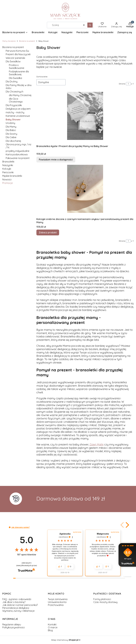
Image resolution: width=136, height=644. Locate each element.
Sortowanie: (42, 77)
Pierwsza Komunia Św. (18, 51)
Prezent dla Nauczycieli (18, 54)
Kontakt (52, 624)
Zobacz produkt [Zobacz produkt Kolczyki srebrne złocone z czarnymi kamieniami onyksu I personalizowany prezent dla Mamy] (48, 232)
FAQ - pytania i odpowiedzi (17, 599)
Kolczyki (7, 169)
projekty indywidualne (17, 151)
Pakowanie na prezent (18, 158)
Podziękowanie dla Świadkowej (19, 73)
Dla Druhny (12, 82)
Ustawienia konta (57, 602)
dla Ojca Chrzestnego (16, 100)
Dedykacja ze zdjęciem (18, 109)
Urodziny (10, 123)
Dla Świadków (13, 61)
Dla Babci (11, 130)
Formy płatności (102, 599)
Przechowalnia (56, 605)
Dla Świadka (15, 78)
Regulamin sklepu (12, 624)
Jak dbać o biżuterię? (14, 602)
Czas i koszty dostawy (105, 602)
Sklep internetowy (65, 640)
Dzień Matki (97, 444)
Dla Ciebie (11, 137)
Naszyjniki (8, 165)
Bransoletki (8, 162)
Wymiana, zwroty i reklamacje (18, 611)
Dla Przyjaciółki (14, 105)
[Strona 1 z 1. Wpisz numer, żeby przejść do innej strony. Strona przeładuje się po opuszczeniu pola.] (128, 84)
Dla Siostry (11, 134)
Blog (50, 630)
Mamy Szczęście (9, 41)
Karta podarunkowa (17, 154)
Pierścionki (8, 172)
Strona (122, 84)
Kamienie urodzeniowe (18, 116)
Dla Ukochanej (13, 141)
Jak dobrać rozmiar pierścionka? (20, 605)
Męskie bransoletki (12, 176)
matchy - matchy (15, 112)
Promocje (7, 183)
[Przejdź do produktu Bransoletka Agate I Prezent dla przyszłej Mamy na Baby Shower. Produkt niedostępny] (85, 116)
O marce (53, 627)
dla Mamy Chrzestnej (20, 95)
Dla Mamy (11, 127)
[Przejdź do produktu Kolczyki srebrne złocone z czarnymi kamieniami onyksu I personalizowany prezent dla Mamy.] (85, 189)
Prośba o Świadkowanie (17, 67)
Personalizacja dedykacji (16, 608)
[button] (90, 25)
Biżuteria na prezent (27, 41)
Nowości (7, 179)
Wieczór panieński (15, 58)
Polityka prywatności (14, 627)
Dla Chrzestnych (14, 92)
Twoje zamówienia (58, 599)
